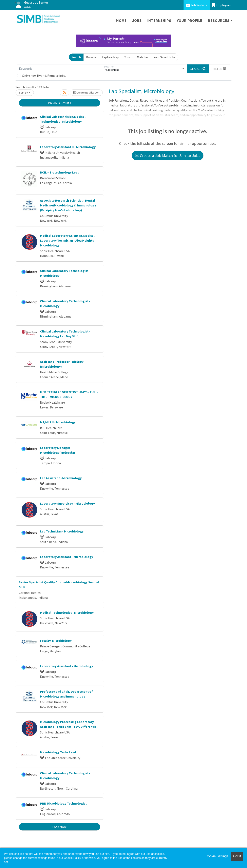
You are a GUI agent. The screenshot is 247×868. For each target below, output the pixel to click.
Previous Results (59, 103)
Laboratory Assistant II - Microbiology (68, 147)
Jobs (137, 21)
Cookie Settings (217, 856)
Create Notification (86, 93)
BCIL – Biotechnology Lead (60, 172)
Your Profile (190, 21)
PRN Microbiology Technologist (63, 803)
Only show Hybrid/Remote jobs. (44, 76)
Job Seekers (197, 5)
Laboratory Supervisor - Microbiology (67, 503)
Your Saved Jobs (165, 57)
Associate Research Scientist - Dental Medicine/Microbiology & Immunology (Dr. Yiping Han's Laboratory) (68, 205)
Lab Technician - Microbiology (62, 531)
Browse (91, 57)
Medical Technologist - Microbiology (67, 612)
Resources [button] (219, 21)
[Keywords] (60, 69)
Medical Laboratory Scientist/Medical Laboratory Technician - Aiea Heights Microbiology (67, 240)
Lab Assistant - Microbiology (61, 478)
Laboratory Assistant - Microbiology (66, 557)
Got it (237, 856)
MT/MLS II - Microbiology (58, 422)
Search (76, 57)
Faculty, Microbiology (56, 641)
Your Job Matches (137, 57)
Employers (221, 5)
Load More (60, 827)
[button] (220, 69)
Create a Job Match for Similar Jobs (168, 155)
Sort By (23, 93)
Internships (159, 21)
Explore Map (110, 57)
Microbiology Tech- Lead (58, 752)
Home (121, 21)
